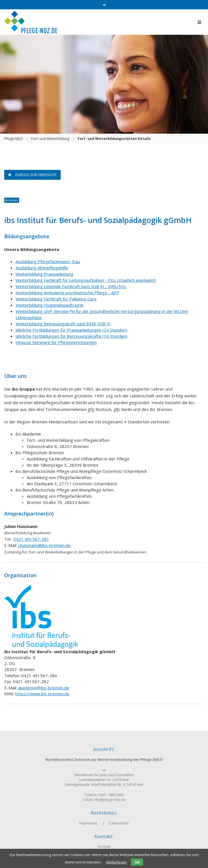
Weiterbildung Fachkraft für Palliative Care (56, 299)
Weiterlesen (116, 862)
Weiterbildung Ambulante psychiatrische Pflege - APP (67, 293)
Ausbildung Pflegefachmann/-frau (48, 261)
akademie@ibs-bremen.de (44, 688)
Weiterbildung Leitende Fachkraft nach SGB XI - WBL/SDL (71, 286)
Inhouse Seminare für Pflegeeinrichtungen (56, 342)
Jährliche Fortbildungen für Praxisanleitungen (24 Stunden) (71, 330)
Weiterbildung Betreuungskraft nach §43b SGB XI (63, 324)
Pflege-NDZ (13, 139)
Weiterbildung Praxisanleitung (44, 274)
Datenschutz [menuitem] (119, 823)
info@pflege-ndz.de (110, 800)
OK (137, 862)
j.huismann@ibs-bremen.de (44, 545)
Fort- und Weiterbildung (50, 139)
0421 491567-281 (31, 539)
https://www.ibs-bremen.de (42, 694)
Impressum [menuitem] (88, 823)
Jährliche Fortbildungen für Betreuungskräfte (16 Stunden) (71, 336)
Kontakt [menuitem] (104, 847)
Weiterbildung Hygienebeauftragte (50, 305)
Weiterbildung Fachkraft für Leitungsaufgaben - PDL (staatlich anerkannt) (86, 280)
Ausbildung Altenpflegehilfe (42, 268)
